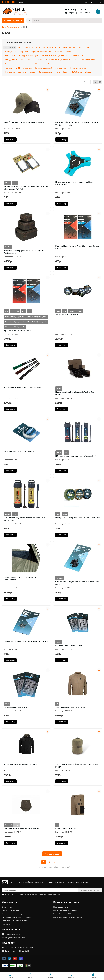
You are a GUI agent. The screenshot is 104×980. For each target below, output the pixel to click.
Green (80, 311)
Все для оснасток (67, 48)
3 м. (15, 183)
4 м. (15, 514)
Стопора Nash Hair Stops (15, 708)
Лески (68, 52)
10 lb (58, 311)
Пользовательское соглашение (16, 917)
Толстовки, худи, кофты (50, 72)
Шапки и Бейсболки (73, 72)
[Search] (67, 21)
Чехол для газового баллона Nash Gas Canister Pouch (77, 766)
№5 (12, 311)
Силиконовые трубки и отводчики (51, 68)
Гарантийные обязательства (15, 921)
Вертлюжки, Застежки (46, 48)
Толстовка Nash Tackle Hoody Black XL (22, 765)
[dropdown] (86, 2)
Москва (21, 2)
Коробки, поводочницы (42, 52)
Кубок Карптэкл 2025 (63, 914)
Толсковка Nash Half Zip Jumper (70, 708)
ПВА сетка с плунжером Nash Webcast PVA (76, 456)
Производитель (14, 27)
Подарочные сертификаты (65, 910)
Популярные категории (67, 902)
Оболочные (78, 56)
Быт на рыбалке (25, 48)
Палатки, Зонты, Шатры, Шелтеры (62, 60)
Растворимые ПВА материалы (18, 68)
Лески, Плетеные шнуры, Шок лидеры (22, 56)
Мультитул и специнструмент (56, 56)
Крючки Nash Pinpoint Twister (18, 331)
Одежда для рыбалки (14, 60)
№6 (18, 311)
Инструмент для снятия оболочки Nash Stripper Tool (74, 184)
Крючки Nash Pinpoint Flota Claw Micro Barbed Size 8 (77, 248)
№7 (24, 311)
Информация (10, 902)
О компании (7, 907)
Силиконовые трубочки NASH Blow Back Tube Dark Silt (77, 583)
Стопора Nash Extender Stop (69, 646)
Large (59, 389)
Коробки (24, 52)
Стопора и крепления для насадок (20, 72)
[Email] (40, 890)
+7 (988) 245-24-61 (75, 10)
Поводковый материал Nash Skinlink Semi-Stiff (77, 518)
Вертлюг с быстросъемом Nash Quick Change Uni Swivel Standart (77, 124)
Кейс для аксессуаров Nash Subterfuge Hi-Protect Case (24, 252)
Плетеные (40, 64)
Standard (8, 825)
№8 (29, 311)
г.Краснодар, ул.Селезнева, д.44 (19, 947)
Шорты (88, 72)
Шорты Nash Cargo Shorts (67, 829)
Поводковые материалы (58, 64)
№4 (6, 311)
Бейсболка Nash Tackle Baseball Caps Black (24, 123)
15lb (58, 514)
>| (60, 862)
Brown (72, 311)
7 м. (66, 453)
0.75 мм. (60, 578)
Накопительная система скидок (68, 917)
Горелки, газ (83, 48)
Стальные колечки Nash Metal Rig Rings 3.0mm (26, 642)
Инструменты (11, 52)
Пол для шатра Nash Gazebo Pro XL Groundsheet (20, 579)
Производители (60, 907)
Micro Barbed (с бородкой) (15, 317)
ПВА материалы (87, 60)
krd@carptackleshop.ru (78, 13)
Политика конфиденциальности (17, 914)
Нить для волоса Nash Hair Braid (19, 452)
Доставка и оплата (10, 910)
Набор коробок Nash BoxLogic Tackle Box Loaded (75, 394)
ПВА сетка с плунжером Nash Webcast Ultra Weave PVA (25, 519)
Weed (65, 514)
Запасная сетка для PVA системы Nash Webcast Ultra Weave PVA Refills (26, 188)
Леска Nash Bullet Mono (66, 315)
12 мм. (59, 643)
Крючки (59, 52)
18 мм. (59, 453)
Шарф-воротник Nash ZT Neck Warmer (22, 829)
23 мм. (8, 183)
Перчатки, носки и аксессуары (18, 64)
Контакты (6, 924)
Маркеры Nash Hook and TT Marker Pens (23, 388)
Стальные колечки (78, 68)
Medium (8, 247)
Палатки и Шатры (35, 60)
